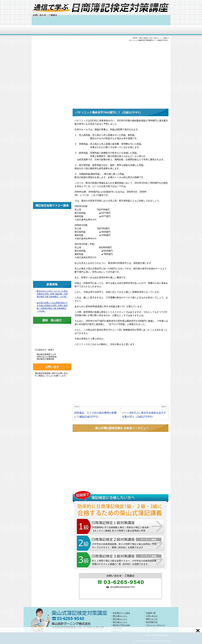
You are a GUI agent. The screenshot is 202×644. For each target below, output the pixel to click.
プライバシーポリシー (156, 625)
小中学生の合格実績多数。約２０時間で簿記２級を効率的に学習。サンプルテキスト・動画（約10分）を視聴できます (125, 546)
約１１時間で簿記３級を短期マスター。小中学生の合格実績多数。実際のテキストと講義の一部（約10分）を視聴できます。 (125, 562)
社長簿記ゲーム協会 (121, 613)
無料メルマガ (152, 619)
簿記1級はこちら (120, 616)
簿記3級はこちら (120, 622)
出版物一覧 (151, 613)
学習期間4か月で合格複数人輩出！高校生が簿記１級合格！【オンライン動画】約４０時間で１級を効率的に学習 (122, 529)
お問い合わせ (152, 616)
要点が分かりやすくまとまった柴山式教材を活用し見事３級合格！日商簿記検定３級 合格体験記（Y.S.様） (52, 294)
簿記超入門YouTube (121, 625)
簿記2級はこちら (120, 619)
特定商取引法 (152, 622)
